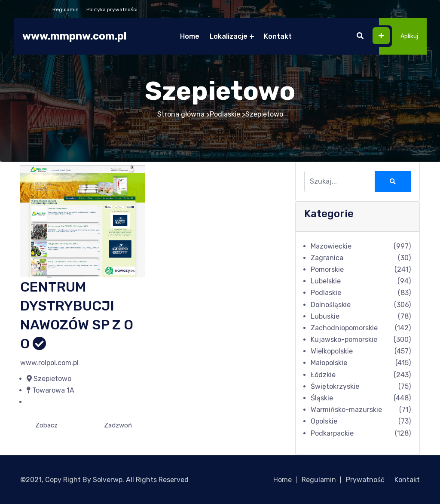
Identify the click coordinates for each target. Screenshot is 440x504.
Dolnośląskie (331, 305)
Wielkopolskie (332, 351)
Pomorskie (327, 269)
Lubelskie (326, 281)
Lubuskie (325, 316)
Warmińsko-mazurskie (346, 410)
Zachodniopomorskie (344, 328)
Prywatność (365, 480)
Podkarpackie (332, 433)
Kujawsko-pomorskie (344, 340)
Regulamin (66, 9)
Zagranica (327, 258)
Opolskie (324, 421)
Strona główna (181, 114)
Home (190, 36)
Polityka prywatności (112, 9)
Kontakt (278, 36)
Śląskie (322, 398)
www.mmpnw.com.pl (75, 36)
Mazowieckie (331, 246)
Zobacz (46, 425)
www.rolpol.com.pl (49, 363)
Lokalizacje (229, 36)
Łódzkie (323, 375)
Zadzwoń (118, 425)
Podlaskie (225, 114)
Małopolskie (329, 363)
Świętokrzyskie (335, 386)
